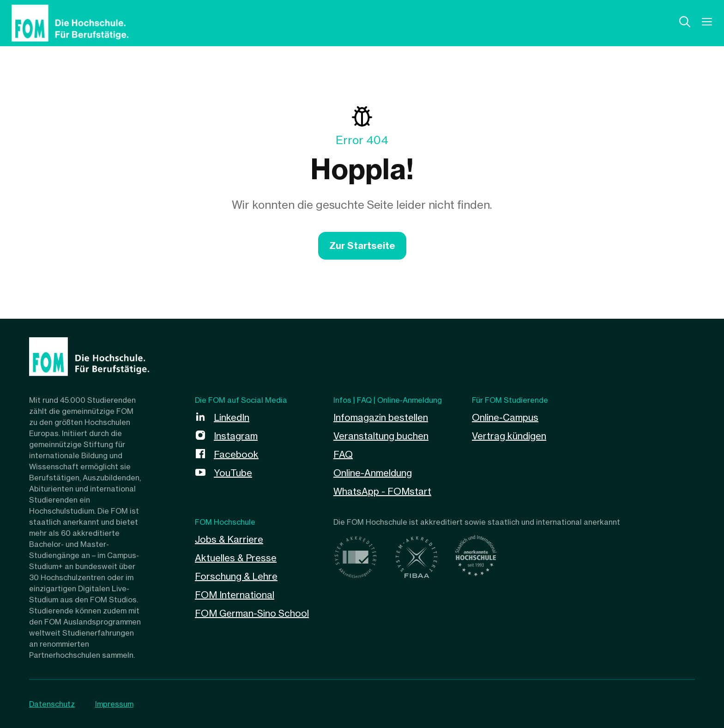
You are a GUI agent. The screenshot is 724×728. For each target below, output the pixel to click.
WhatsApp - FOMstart (382, 491)
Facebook (236, 454)
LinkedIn (232, 417)
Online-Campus (505, 417)
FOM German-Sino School (252, 613)
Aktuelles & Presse (236, 558)
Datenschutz (52, 704)
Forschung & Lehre (236, 576)
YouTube (233, 473)
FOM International (235, 595)
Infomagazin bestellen (381, 417)
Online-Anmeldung (373, 473)
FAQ (343, 454)
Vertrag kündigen (509, 436)
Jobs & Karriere (229, 539)
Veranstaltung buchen (381, 436)
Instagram (236, 436)
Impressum (114, 704)
